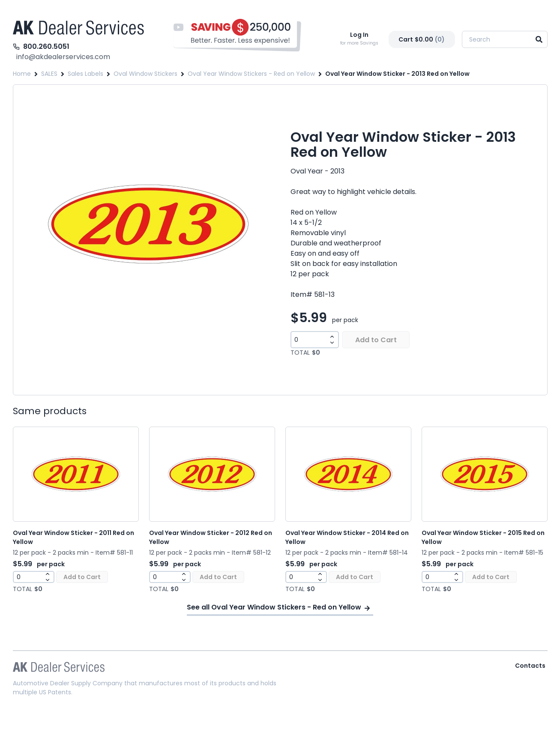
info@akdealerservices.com (63, 57)
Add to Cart (376, 340)
